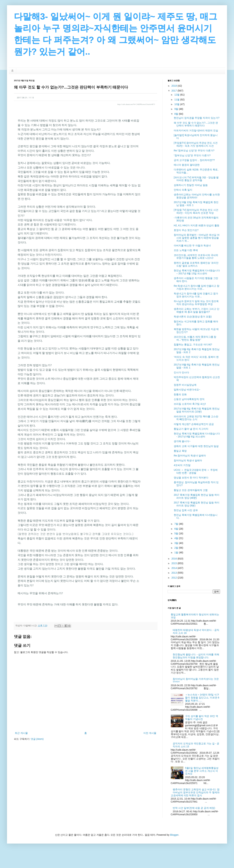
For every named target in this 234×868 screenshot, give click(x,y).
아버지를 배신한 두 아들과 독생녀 (192, 246)
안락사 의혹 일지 (183, 190)
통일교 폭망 (180, 451)
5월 (177, 533)
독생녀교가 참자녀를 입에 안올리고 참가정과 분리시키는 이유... (196, 295)
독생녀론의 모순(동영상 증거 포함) (193, 317)
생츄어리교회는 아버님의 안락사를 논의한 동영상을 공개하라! (197, 196)
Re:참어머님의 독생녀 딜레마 (190, 456)
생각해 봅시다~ (182, 441)
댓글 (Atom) (37, 739)
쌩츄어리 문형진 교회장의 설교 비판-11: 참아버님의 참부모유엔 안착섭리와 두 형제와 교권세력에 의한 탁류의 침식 (195, 792)
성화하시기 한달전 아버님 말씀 (191, 185)
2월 (177, 548)
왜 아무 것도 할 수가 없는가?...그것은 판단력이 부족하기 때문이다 (196, 124)
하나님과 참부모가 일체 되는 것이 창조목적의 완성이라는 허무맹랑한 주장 (196, 303)
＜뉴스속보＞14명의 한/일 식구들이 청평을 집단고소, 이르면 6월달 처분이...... (202, 698)
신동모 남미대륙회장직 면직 (189, 399)
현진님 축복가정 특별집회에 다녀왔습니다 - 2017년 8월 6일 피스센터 (197, 435)
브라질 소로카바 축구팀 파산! (190, 404)
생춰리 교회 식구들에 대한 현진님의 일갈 (196, 446)
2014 (175, 568)
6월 (177, 529)
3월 (177, 543)
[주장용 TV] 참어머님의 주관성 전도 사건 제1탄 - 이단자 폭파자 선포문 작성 (196, 211)
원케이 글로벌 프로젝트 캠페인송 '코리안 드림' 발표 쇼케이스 (196, 264)
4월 (177, 538)
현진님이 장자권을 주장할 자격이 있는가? (197, 118)
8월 (177, 114)
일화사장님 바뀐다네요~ (187, 390)
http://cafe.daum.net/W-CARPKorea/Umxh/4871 (136, 104)
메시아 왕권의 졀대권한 (187, 165)
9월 (177, 109)
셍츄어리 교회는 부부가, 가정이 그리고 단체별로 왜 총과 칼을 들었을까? (197, 310)
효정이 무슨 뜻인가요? (186, 230)
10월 (177, 104)
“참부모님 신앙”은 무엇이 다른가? (192, 155)
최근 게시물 (21, 733)
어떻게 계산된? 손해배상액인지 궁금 (194, 424)
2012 (175, 578)
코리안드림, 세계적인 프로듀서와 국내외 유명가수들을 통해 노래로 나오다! (196, 257)
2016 (175, 559)
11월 (177, 100)
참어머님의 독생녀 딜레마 (188, 460)
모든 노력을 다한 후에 (186, 250)
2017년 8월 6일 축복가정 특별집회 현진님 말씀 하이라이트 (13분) (197, 410)
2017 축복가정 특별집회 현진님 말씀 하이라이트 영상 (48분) (197, 496)
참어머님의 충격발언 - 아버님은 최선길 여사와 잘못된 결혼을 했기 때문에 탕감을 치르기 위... (197, 238)
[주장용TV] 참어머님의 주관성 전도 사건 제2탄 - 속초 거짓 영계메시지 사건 (196, 144)
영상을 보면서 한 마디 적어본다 (191, 478)
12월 (177, 95)
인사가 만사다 (181, 372)
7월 (177, 524)
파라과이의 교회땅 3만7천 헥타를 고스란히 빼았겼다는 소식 (196, 418)
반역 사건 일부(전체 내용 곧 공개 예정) (194, 808)
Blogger (174, 835)
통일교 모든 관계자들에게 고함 (191, 490)
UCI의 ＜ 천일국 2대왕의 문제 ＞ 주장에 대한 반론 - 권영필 (196, 471)
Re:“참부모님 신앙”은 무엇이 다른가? (194, 151)
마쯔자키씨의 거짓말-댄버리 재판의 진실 (196, 130)
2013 (175, 573)
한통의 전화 (180, 394)
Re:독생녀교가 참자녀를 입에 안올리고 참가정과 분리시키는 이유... (197, 287)
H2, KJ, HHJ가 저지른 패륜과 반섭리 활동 (197, 225)
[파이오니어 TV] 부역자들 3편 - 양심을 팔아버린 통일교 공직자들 (196, 179)
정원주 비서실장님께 (185, 385)
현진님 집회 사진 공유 (186, 510)
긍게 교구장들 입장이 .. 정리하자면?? (194, 160)
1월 (177, 552)
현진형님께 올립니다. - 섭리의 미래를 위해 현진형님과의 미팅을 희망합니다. (196, 656)
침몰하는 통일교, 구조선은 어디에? (193, 345)
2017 (175, 91)
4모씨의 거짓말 (182, 465)
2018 (175, 86)
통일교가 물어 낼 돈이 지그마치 (191, 429)
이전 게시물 (150, 733)
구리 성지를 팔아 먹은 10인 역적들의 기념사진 (202, 718)
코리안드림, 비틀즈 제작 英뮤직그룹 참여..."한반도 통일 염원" (195, 338)
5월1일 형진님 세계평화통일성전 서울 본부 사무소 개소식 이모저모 (202, 771)
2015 (175, 563)
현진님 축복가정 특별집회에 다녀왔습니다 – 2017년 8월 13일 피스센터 (197, 272)
